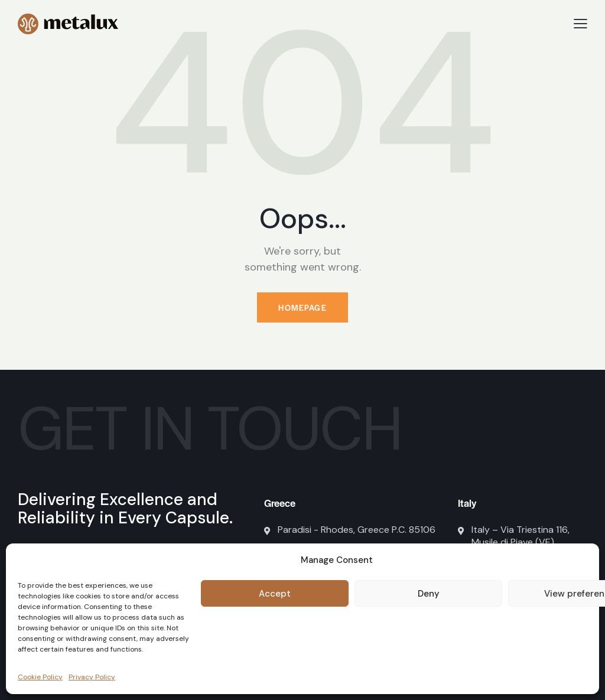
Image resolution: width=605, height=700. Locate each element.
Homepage (302, 307)
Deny (429, 594)
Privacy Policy (92, 677)
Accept (275, 594)
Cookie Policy (40, 677)
